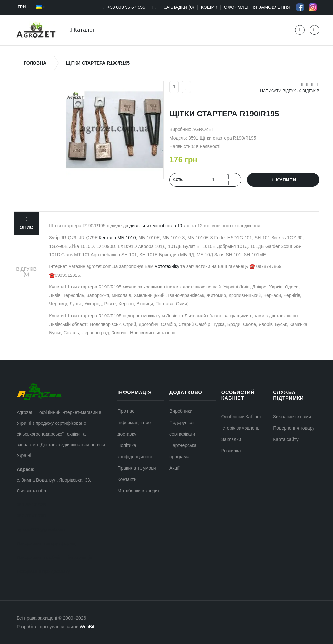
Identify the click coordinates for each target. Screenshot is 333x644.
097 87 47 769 (31, 516)
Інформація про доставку (43, 571)
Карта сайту (286, 439)
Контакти (127, 479)
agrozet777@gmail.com (41, 530)
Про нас (126, 411)
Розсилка (231, 451)
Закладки (231, 439)
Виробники (181, 411)
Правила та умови (137, 468)
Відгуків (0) (27, 268)
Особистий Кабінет (241, 417)
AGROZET (203, 129)
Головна (35, 63)
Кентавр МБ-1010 (117, 238)
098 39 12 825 (31, 505)
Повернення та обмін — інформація (54, 557)
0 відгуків (309, 91)
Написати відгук (278, 91)
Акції (174, 468)
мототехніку (167, 266)
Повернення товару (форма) (47, 543)
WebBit (87, 627)
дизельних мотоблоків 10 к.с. (159, 226)
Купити (283, 180)
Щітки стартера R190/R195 (98, 63)
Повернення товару (294, 428)
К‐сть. (178, 180)
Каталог (82, 30)
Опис (27, 223)
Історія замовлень (240, 428)
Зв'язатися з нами (292, 417)
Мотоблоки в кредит (139, 491)
